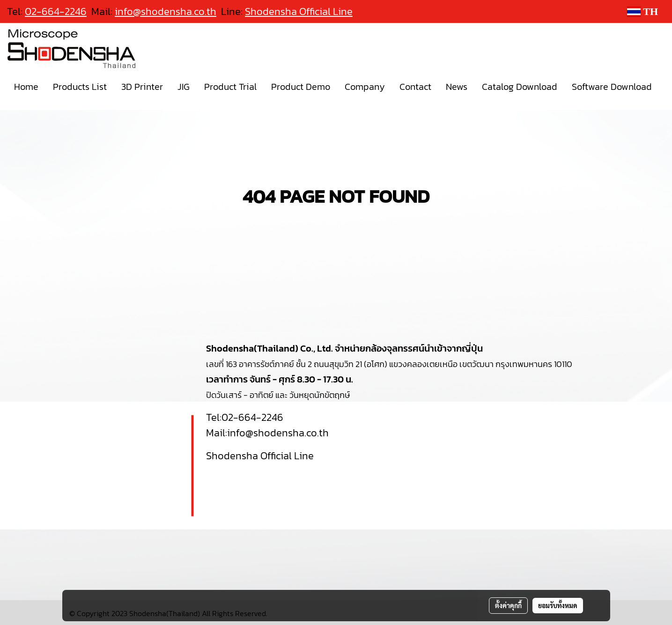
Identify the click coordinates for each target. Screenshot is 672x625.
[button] (11, 106)
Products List (80, 87)
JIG (184, 87)
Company (365, 87)
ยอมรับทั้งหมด (558, 605)
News (457, 87)
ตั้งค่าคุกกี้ (508, 605)
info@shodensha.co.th (166, 11)
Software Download (612, 87)
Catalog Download (520, 87)
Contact (415, 87)
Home (26, 87)
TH (642, 11)
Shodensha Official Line (299, 11)
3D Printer (142, 87)
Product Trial (230, 87)
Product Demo (301, 87)
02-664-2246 (252, 417)
